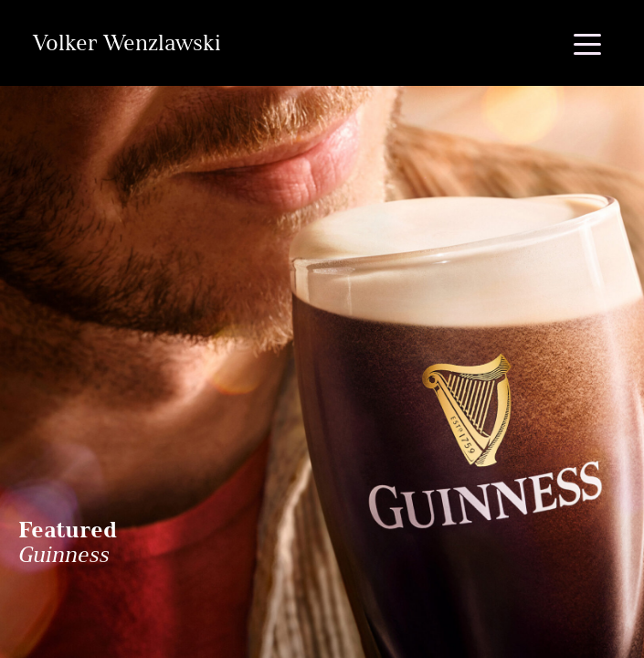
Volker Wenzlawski (127, 42)
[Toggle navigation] (587, 43)
